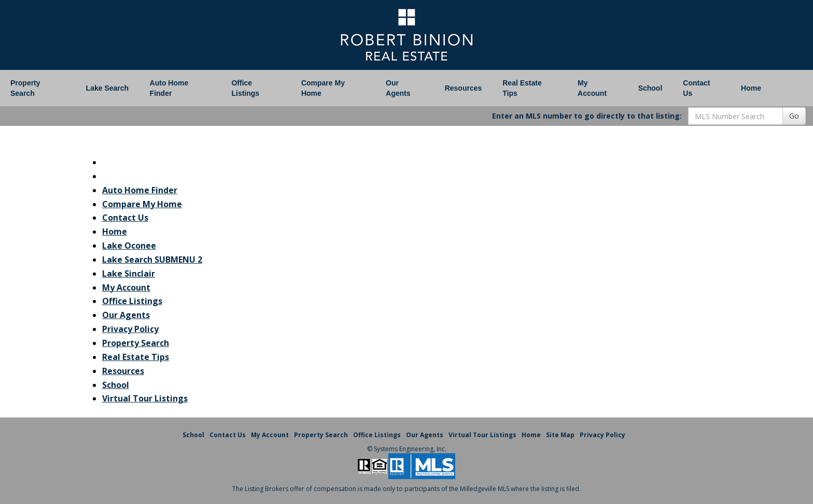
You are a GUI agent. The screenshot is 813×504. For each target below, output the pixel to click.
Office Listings (245, 88)
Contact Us (696, 88)
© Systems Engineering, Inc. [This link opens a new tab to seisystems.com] (407, 449)
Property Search (25, 88)
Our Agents (398, 88)
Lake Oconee (129, 246)
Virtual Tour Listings (145, 398)
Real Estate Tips (522, 88)
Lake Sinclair (129, 273)
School (650, 88)
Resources (464, 88)
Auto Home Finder (169, 88)
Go (794, 116)
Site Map (560, 435)
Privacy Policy (130, 329)
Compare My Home (323, 88)
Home (751, 88)
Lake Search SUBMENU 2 (152, 260)
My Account (592, 88)
